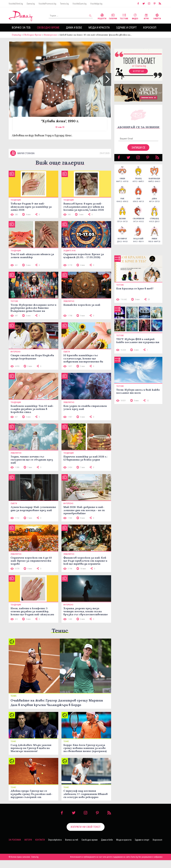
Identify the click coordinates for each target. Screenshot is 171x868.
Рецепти (102, 16)
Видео (135, 16)
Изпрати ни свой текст (86, 835)
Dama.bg (31, 4)
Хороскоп (150, 27)
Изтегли (138, 74)
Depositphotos (55, 848)
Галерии (113, 16)
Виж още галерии (60, 170)
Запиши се (138, 151)
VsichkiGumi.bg (79, 4)
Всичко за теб (21, 27)
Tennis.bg (64, 4)
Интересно (50, 35)
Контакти (40, 848)
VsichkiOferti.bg (16, 4)
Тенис (60, 638)
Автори (28, 848)
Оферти (157, 16)
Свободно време (48, 27)
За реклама (15, 848)
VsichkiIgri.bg (96, 4)
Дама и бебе (74, 27)
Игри (146, 16)
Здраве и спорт (126, 27)
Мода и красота (99, 27)
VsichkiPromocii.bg (47, 4)
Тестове (124, 16)
